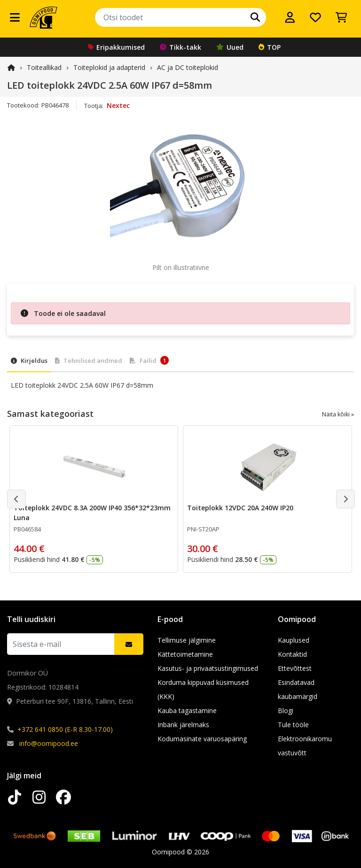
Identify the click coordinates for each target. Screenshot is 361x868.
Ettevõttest (295, 668)
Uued (230, 47)
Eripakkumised (116, 47)
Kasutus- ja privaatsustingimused (208, 668)
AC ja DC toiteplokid (188, 67)
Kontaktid (292, 654)
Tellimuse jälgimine (187, 640)
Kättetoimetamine (185, 654)
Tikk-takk (180, 47)
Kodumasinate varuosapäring (202, 739)
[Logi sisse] (290, 17)
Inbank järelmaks (183, 725)
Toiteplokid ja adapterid (109, 67)
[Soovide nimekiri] (315, 17)
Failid (149, 360)
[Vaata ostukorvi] (341, 17)
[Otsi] (255, 17)
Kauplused (294, 640)
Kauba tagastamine (187, 711)
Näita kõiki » (338, 414)
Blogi (286, 711)
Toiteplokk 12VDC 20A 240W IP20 (240, 508)
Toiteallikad (44, 67)
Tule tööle (293, 725)
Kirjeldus (29, 361)
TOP (270, 47)
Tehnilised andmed (89, 361)
